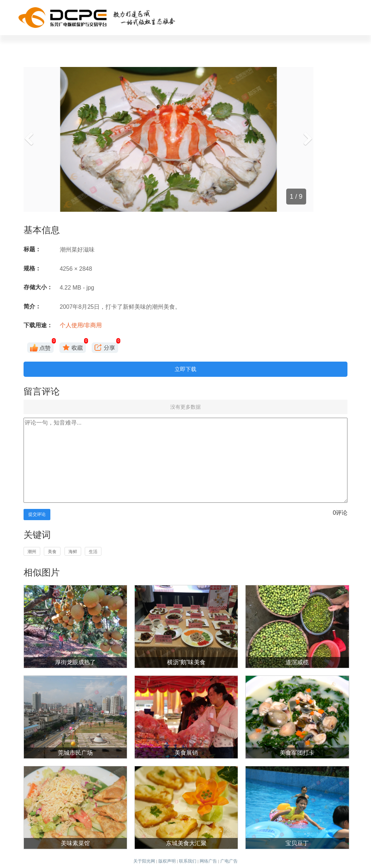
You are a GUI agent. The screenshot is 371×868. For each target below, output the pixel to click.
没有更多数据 (185, 407)
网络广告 (208, 861)
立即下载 (185, 369)
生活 (93, 552)
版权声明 (167, 861)
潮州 (32, 552)
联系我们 (188, 861)
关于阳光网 (144, 861)
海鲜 (73, 552)
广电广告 (229, 861)
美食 (52, 552)
